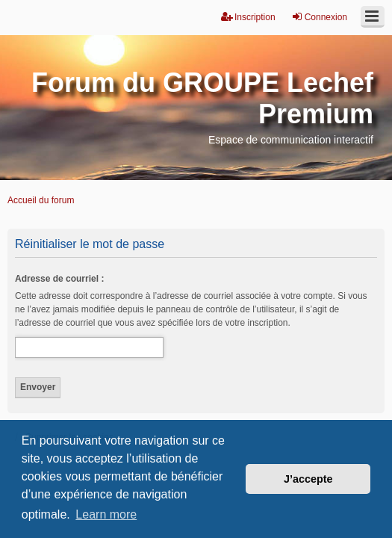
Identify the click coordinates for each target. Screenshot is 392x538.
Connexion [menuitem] (319, 17)
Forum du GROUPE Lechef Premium (202, 98)
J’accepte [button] (308, 479)
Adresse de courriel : (59, 279)
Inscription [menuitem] (248, 17)
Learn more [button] (106, 514)
